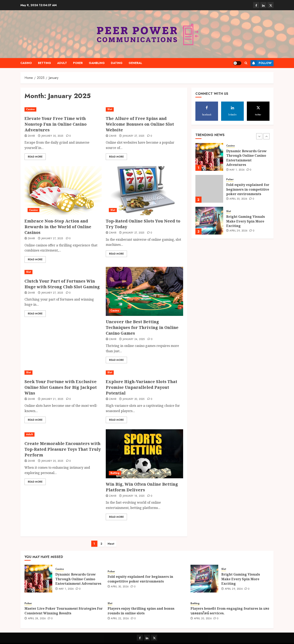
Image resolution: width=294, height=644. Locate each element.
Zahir (31, 136)
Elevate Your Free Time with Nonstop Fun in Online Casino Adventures (56, 124)
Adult (62, 63)
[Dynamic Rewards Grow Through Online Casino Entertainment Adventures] (209, 157)
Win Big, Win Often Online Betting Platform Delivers (142, 487)
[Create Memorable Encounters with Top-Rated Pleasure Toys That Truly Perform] (63, 434)
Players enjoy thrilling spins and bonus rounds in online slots (141, 607)
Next (111, 540)
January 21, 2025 (52, 399)
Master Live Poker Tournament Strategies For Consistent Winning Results (64, 607)
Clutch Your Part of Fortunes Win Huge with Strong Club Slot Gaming (62, 284)
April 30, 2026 (238, 199)
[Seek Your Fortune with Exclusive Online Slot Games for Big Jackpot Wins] (63, 373)
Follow (261, 63)
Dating (117, 63)
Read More (35, 157)
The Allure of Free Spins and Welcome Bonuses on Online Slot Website (140, 124)
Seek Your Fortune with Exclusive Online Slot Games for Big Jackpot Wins (61, 387)
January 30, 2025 (52, 136)
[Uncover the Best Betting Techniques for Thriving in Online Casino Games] (144, 291)
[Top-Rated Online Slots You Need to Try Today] (144, 191)
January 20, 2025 (134, 399)
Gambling (97, 63)
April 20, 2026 (203, 615)
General (135, 63)
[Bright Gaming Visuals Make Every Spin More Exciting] (209, 221)
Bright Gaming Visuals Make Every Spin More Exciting (246, 221)
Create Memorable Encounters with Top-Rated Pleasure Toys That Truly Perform (63, 449)
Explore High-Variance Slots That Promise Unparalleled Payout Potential (141, 387)
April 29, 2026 (238, 231)
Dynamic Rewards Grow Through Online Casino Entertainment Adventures (246, 158)
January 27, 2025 (134, 136)
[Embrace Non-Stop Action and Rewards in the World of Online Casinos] (63, 191)
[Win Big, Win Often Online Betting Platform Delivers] (144, 454)
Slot (110, 109)
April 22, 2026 (120, 615)
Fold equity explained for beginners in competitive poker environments (248, 189)
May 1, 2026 (237, 170)
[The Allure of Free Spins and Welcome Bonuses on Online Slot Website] (144, 109)
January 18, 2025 (134, 496)
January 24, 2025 (134, 339)
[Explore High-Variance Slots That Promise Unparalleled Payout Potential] (144, 373)
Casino (26, 63)
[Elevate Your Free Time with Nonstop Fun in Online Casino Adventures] (63, 109)
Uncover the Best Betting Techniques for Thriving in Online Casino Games (142, 327)
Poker (78, 63)
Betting (45, 63)
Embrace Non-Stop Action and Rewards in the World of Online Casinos (58, 227)
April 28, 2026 (37, 615)
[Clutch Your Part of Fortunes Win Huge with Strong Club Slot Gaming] (63, 272)
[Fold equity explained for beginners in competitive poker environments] (209, 189)
